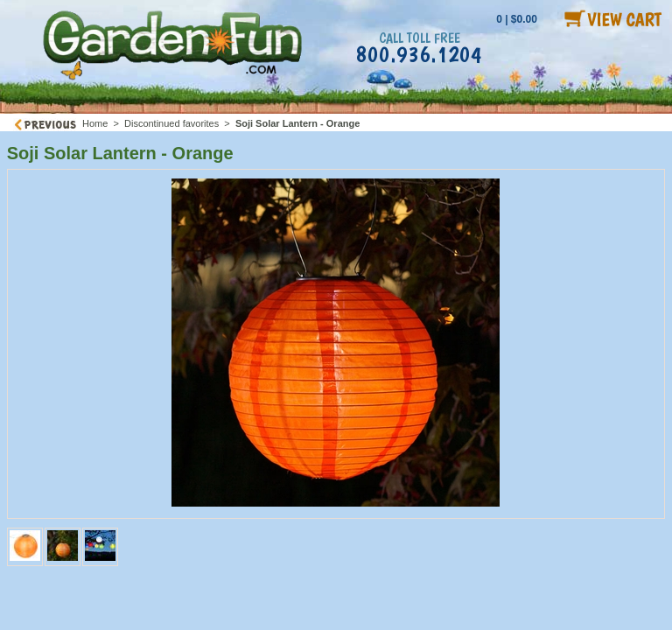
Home (95, 123)
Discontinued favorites (171, 123)
